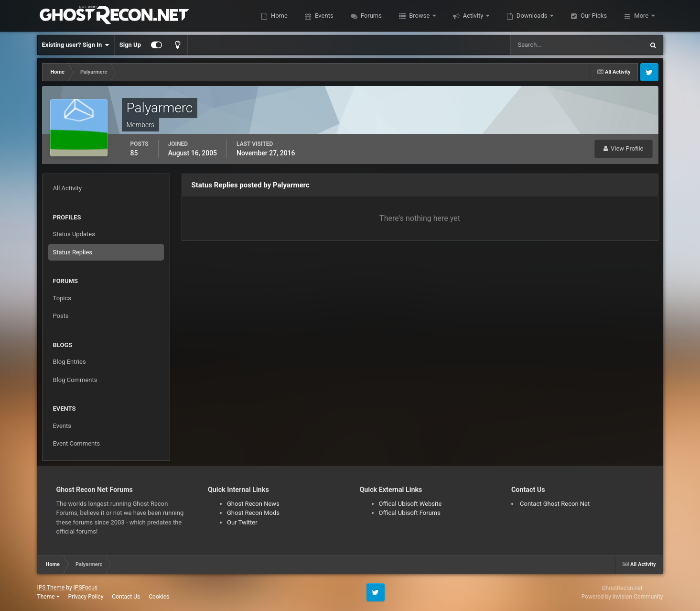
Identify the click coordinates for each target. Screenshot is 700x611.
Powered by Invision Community (622, 597)
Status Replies (73, 252)
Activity (473, 16)
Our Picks (593, 16)
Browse (420, 16)
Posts (61, 316)
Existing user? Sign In (76, 45)
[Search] (548, 45)
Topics (62, 298)
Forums (371, 16)
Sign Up (130, 45)
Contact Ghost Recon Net (555, 504)
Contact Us (126, 597)
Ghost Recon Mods (253, 513)
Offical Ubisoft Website (410, 504)
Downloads (532, 16)
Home (279, 16)
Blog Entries (70, 362)
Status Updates (74, 234)
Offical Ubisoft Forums (410, 513)
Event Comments (77, 443)
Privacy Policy (86, 597)
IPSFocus (86, 588)
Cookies (159, 597)
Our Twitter (242, 522)
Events (323, 16)
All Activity (68, 188)
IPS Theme (51, 588)
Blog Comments (75, 380)
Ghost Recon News (253, 504)
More (641, 16)
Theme (48, 597)
